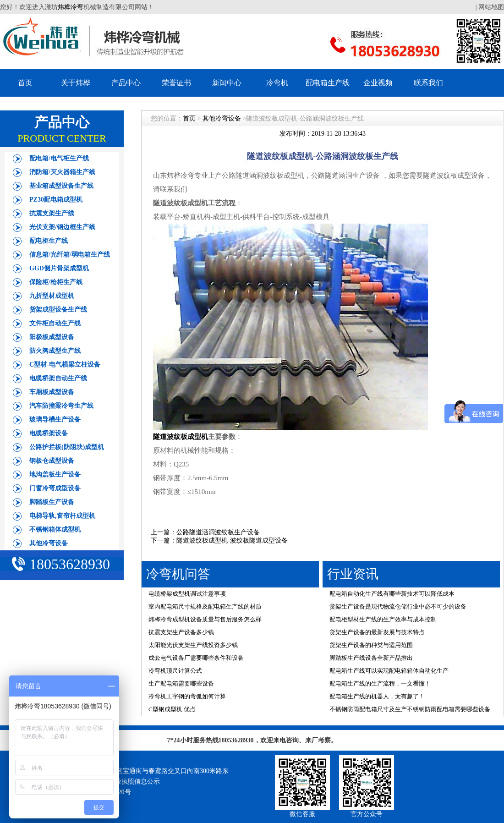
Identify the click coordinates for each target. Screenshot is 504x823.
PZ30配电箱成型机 (56, 200)
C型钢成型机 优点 (172, 709)
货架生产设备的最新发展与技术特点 (377, 632)
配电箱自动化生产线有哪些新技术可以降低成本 (392, 594)
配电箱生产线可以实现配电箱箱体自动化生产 (389, 671)
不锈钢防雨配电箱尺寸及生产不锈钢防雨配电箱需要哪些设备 (410, 709)
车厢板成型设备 (52, 392)
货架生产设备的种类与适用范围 (371, 645)
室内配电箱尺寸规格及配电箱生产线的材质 (205, 606)
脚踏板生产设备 (52, 502)
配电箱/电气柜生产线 (59, 158)
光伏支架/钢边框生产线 (62, 227)
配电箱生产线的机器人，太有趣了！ (377, 696)
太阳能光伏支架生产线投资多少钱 (193, 645)
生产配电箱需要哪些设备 (181, 683)
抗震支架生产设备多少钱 (181, 632)
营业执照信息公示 (134, 782)
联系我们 (428, 83)
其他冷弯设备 (49, 543)
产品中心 (126, 83)
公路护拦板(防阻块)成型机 (67, 447)
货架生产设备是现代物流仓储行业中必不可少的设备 (398, 606)
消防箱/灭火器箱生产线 (62, 172)
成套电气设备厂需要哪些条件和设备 (196, 658)
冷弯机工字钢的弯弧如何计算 (187, 696)
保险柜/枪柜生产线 (56, 282)
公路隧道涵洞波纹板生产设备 (218, 532)
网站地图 (491, 7)
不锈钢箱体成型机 (55, 529)
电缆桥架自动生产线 (58, 378)
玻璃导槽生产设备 (55, 420)
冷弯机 (277, 83)
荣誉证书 (176, 83)
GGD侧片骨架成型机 (59, 268)
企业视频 (378, 83)
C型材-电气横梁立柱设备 (65, 365)
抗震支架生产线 (52, 213)
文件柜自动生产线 (55, 323)
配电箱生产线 (328, 83)
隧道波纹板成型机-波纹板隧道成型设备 (232, 540)
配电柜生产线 (49, 241)
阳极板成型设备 (52, 337)
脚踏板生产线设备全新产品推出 (371, 658)
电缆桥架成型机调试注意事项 (187, 594)
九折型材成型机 (52, 296)
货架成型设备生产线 (58, 310)
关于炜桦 (76, 83)
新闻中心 (227, 83)
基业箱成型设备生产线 (61, 186)
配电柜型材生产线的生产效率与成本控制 (383, 619)
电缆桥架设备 (49, 433)
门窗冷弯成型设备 (55, 488)
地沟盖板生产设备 (55, 475)
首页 (25, 83)
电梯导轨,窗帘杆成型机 (62, 516)
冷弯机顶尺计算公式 (175, 671)
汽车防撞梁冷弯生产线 (61, 406)
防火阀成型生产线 (55, 351)
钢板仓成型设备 (52, 461)
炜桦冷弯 (71, 7)
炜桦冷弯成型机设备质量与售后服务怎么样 (205, 619)
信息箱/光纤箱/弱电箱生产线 (70, 255)
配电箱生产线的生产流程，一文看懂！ (380, 683)
